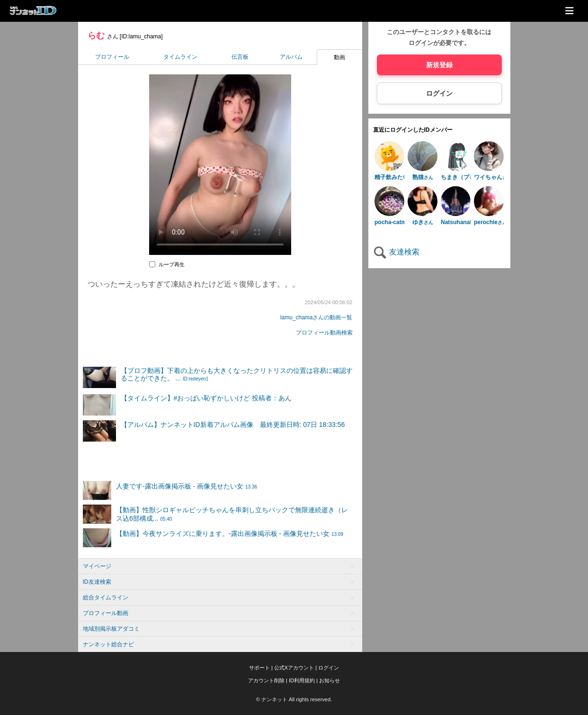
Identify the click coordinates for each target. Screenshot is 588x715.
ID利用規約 (302, 680)
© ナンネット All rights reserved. (294, 699)
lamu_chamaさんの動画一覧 (316, 317)
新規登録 (439, 65)
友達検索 (396, 252)
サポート (259, 668)
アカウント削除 (266, 680)
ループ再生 (172, 264)
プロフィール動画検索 (324, 333)
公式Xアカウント (294, 668)
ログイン (439, 93)
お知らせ (330, 680)
